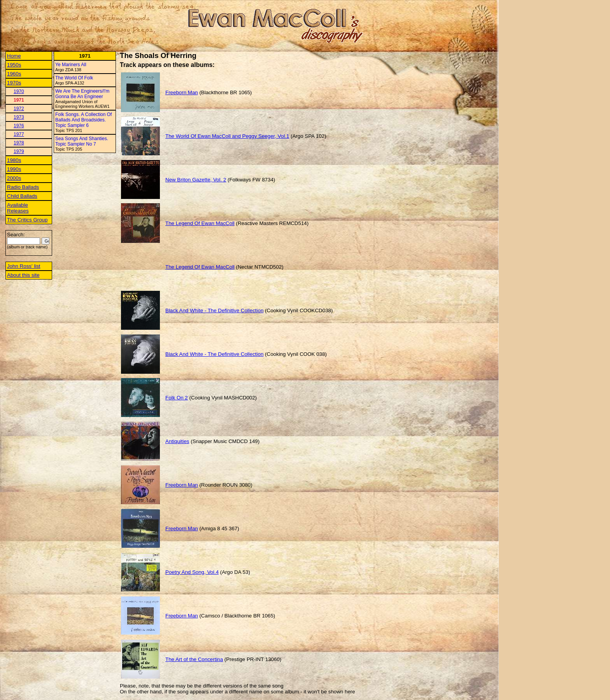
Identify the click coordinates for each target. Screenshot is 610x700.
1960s (14, 74)
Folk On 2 (177, 398)
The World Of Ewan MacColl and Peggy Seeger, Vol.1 (227, 136)
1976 (19, 126)
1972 (19, 109)
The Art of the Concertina (194, 659)
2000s (14, 178)
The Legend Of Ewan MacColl (200, 223)
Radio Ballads (23, 187)
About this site (23, 275)
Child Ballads (22, 196)
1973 (19, 117)
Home (14, 56)
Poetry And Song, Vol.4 (192, 572)
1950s (14, 65)
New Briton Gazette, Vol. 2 (196, 180)
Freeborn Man (182, 92)
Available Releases (18, 208)
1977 (19, 134)
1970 (19, 91)
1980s (14, 160)
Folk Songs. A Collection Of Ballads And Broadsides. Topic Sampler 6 (83, 120)
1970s (14, 83)
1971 (19, 100)
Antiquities (177, 441)
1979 (19, 151)
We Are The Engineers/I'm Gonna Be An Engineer (82, 94)
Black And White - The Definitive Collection (214, 310)
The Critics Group (27, 220)
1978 (19, 143)
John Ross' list (24, 266)
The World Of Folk (74, 78)
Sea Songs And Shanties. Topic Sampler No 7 (82, 141)
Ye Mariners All (71, 65)
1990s (14, 169)
